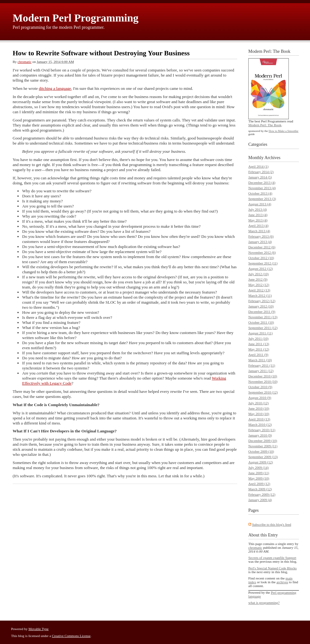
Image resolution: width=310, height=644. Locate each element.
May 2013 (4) (258, 220)
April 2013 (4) (258, 226)
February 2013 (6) (261, 236)
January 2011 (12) (261, 371)
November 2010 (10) (263, 381)
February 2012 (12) (262, 301)
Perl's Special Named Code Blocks (273, 568)
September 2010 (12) (263, 392)
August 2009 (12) (261, 462)
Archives (273, 158)
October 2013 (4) (260, 193)
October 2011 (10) (261, 322)
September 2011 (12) (263, 328)
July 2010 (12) (258, 403)
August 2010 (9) (260, 398)
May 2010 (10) (259, 414)
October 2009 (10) (261, 451)
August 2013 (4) (260, 204)
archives (282, 582)
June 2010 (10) (259, 408)
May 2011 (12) (259, 349)
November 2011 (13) (263, 317)
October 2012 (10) (261, 258)
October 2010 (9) (260, 387)
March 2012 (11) (260, 295)
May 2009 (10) (259, 478)
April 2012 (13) (259, 290)
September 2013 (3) (262, 199)
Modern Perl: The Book (265, 125)
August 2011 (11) (260, 333)
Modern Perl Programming (76, 18)
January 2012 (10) (261, 306)
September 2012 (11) (263, 263)
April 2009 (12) (259, 484)
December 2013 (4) (262, 183)
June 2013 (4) (258, 215)
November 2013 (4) (262, 188)
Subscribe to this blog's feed (272, 524)
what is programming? (264, 603)
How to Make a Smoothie (283, 131)
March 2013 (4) (259, 231)
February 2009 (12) (262, 494)
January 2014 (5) (260, 177)
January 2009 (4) (260, 500)
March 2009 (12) (260, 489)
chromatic (25, 62)
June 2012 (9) (258, 279)
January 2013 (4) (260, 242)
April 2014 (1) (258, 166)
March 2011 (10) (260, 360)
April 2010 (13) (259, 419)
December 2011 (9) (262, 312)
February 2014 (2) (261, 172)
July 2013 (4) (258, 209)
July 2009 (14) (258, 468)
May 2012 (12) (259, 285)
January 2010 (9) (260, 435)
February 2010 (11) (262, 430)
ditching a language (55, 88)
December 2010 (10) (263, 376)
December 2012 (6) (262, 247)
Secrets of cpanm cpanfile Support (272, 558)
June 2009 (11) (259, 473)
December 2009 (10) (263, 441)
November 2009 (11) (263, 446)
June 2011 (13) (259, 344)
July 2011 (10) (258, 338)
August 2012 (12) (261, 269)
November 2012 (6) (262, 252)
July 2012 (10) (258, 274)
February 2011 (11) (262, 365)
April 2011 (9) (258, 355)
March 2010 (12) (260, 424)
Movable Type (39, 629)
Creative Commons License (71, 636)
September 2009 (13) (263, 457)
